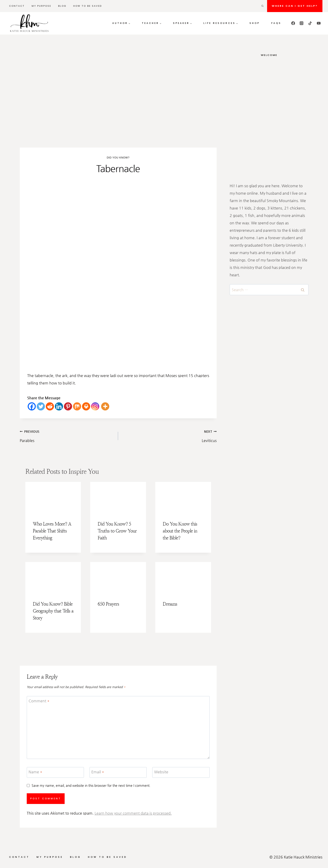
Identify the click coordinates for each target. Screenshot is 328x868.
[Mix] (77, 406)
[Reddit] (50, 406)
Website (161, 772)
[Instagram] (301, 23)
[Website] (181, 773)
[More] (105, 406)
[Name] (55, 773)
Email (98, 772)
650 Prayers (108, 604)
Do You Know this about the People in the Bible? (180, 531)
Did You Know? (118, 158)
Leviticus (169, 435)
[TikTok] (310, 23)
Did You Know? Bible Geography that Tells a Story (53, 611)
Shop (255, 23)
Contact (17, 6)
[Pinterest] (68, 406)
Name (35, 772)
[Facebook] (293, 23)
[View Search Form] (262, 6)
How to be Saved (88, 6)
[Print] (86, 406)
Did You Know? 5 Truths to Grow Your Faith (117, 531)
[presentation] (53, 498)
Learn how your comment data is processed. (133, 813)
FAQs (276, 23)
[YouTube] (319, 23)
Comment (39, 701)
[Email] (118, 773)
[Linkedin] (59, 406)
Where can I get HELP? (295, 6)
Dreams (170, 604)
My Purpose (41, 6)
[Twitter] (41, 406)
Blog (62, 6)
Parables (67, 435)
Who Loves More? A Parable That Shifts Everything (52, 531)
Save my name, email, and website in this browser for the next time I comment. (91, 785)
